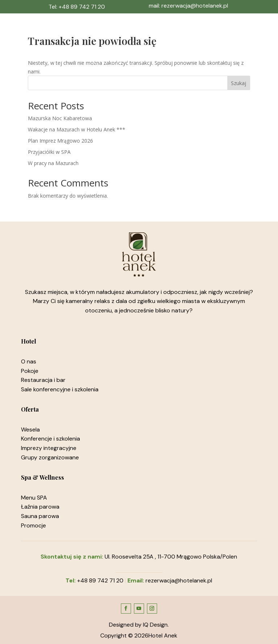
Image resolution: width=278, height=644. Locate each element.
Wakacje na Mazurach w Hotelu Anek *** (77, 129)
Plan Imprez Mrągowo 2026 (60, 141)
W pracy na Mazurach (53, 163)
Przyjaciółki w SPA (49, 152)
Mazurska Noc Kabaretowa (60, 118)
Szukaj (239, 83)
